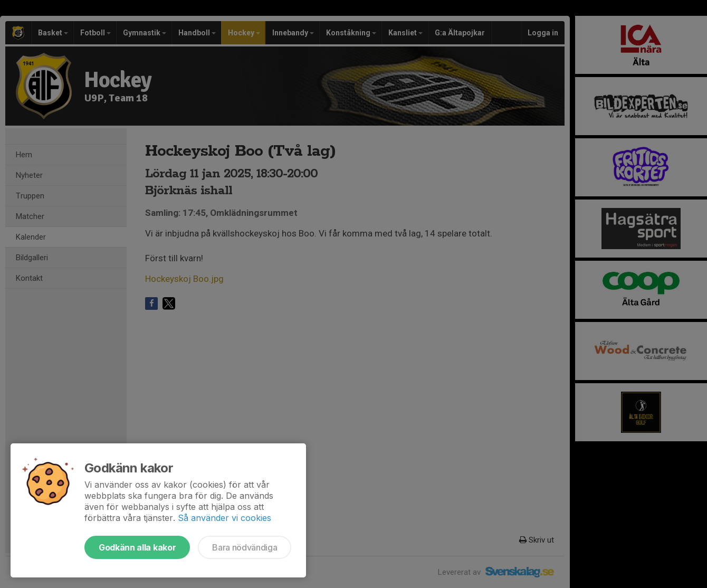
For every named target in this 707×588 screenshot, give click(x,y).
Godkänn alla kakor (137, 547)
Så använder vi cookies (224, 518)
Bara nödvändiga (245, 547)
